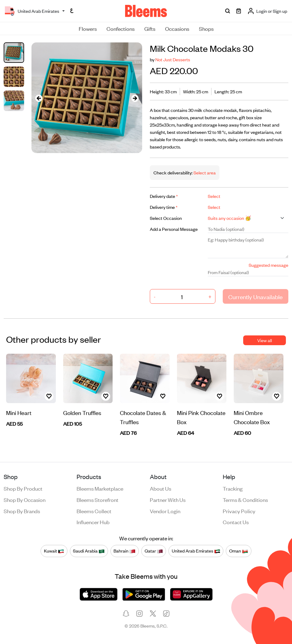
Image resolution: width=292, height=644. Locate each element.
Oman (239, 551)
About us (160, 488)
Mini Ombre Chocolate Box (252, 417)
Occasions (177, 28)
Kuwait (54, 551)
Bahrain (124, 551)
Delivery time (164, 207)
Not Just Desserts (173, 59)
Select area (204, 172)
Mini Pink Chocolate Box (201, 417)
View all (265, 340)
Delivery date (164, 196)
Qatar (154, 551)
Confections (121, 28)
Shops (206, 28)
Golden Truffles (82, 412)
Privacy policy (239, 511)
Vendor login (165, 511)
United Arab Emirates (196, 551)
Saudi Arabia (89, 551)
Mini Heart (19, 412)
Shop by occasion (25, 499)
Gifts (150, 28)
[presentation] (39, 98)
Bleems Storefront (97, 499)
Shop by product (23, 488)
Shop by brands (22, 511)
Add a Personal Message (174, 229)
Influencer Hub (93, 522)
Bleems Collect (94, 511)
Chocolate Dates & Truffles (143, 417)
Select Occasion (166, 218)
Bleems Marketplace (100, 488)
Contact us (236, 522)
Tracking (233, 488)
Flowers (88, 28)
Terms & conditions (245, 499)
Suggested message (269, 265)
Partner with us (168, 499)
